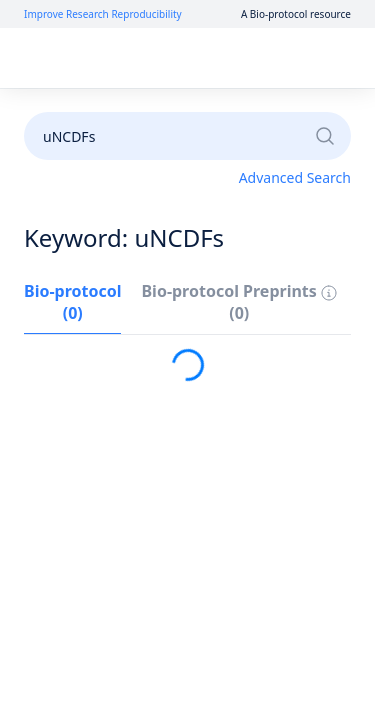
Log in (153, 58)
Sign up (224, 58)
